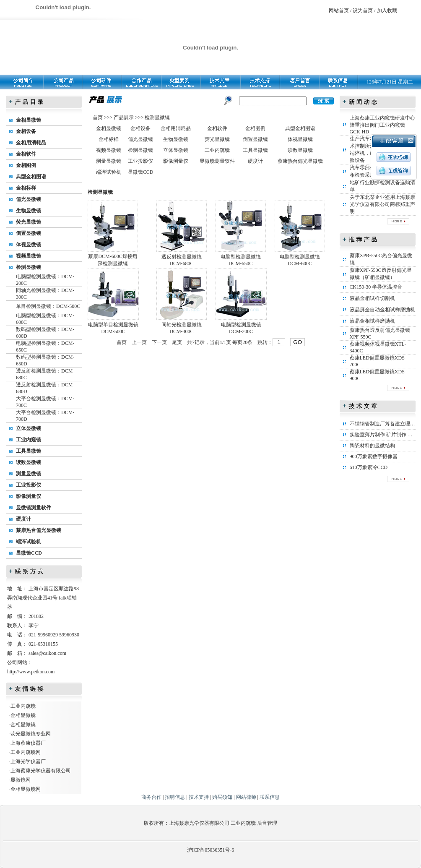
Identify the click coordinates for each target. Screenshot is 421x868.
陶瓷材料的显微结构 (372, 446)
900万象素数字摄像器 (374, 456)
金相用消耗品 (31, 143)
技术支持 (199, 797)
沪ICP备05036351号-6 (211, 850)
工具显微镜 (29, 451)
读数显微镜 (29, 462)
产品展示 (123, 117)
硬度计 (23, 519)
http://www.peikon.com (31, 672)
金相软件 (26, 154)
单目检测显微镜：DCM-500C (48, 306)
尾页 (177, 342)
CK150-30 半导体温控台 (376, 287)
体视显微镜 (29, 245)
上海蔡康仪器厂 (28, 743)
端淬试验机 (29, 542)
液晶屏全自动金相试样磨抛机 (382, 310)
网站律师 (246, 797)
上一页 (139, 342)
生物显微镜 (29, 211)
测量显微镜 (29, 474)
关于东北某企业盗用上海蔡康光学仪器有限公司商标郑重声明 (382, 204)
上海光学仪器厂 (28, 761)
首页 (98, 117)
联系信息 (270, 797)
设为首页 (363, 10)
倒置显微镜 (29, 233)
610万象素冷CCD (369, 467)
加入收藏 (387, 10)
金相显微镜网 (26, 789)
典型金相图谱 (31, 177)
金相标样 (26, 188)
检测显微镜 (29, 267)
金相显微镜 (29, 120)
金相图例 (26, 165)
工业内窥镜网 (26, 752)
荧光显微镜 (29, 222)
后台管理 (267, 823)
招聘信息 (175, 797)
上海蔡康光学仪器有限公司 (41, 771)
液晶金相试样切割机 (372, 298)
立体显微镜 (29, 428)
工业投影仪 (29, 485)
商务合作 (151, 797)
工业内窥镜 (29, 440)
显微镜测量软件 (34, 508)
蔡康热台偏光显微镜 (39, 530)
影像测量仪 (29, 496)
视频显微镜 (29, 256)
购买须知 (222, 797)
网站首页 (339, 10)
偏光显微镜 (29, 199)
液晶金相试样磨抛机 (372, 321)
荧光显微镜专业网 (31, 734)
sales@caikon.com (47, 653)
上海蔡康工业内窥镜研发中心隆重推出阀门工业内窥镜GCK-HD (382, 125)
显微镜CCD (29, 553)
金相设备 (26, 131)
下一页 (159, 342)
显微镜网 (21, 780)
